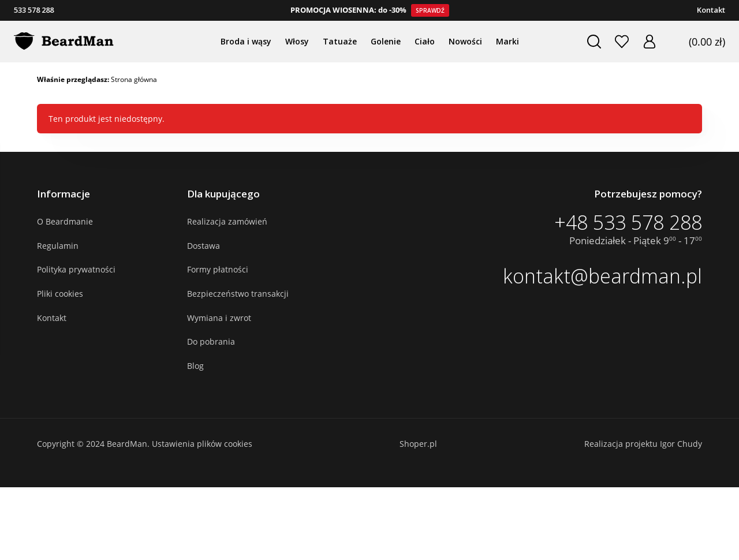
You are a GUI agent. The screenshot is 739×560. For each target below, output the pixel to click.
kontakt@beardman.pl (602, 276)
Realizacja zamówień (227, 221)
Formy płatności (218, 269)
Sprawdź (430, 10)
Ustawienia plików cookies (202, 444)
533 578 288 (34, 10)
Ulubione (617, 42)
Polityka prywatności (76, 269)
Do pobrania (211, 341)
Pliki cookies (60, 294)
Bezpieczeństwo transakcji (238, 294)
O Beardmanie (65, 221)
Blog (195, 366)
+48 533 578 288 (628, 222)
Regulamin (58, 246)
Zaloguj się (645, 42)
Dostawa (204, 246)
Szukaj (589, 42)
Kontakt (711, 10)
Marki (507, 41)
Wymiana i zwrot (219, 318)
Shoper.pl (418, 444)
